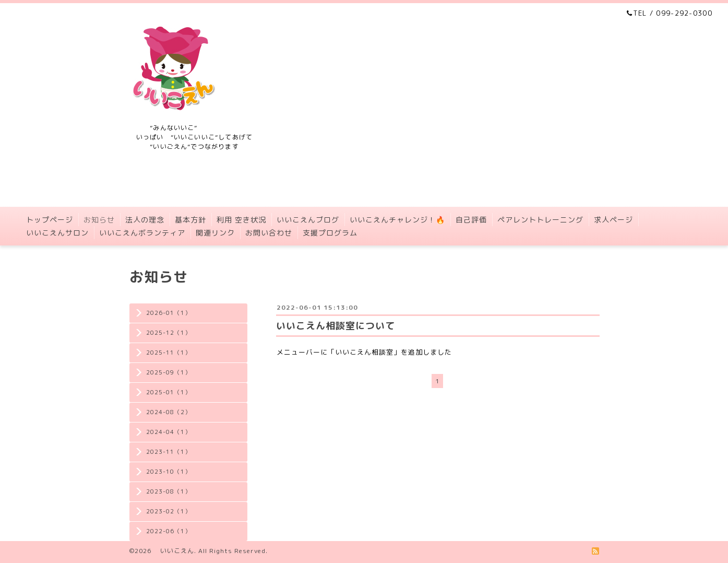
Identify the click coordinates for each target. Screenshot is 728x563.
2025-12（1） (169, 333)
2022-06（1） (169, 531)
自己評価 (471, 220)
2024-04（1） (169, 432)
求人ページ (613, 220)
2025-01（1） (169, 392)
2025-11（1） (169, 353)
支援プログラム (330, 233)
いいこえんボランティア (142, 233)
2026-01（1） (169, 313)
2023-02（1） (169, 511)
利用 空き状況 (241, 220)
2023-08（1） (169, 491)
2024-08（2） (169, 412)
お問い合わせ (269, 233)
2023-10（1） (169, 472)
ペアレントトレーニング (540, 220)
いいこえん (174, 551)
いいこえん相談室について (336, 326)
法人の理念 (145, 220)
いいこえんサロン (57, 233)
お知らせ (99, 220)
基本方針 (190, 220)
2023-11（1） (169, 452)
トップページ (50, 220)
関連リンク (215, 233)
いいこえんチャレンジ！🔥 (397, 220)
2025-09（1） (169, 372)
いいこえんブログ (308, 220)
